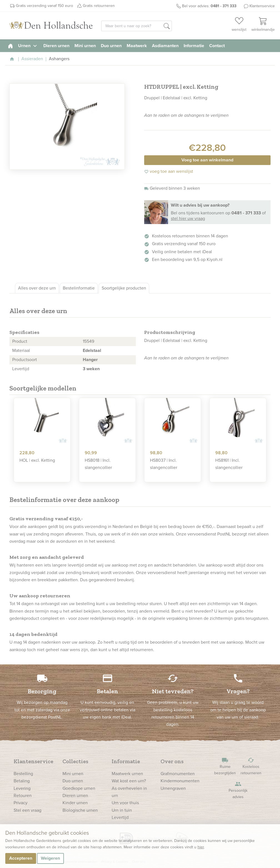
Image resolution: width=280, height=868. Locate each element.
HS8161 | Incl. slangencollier (229, 464)
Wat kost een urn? (129, 781)
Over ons (172, 761)
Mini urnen (85, 46)
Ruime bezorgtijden (225, 766)
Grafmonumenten (178, 774)
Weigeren (50, 858)
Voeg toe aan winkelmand (207, 160)
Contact (217, 46)
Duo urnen (111, 46)
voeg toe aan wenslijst (169, 171)
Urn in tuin (122, 810)
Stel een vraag (27, 810)
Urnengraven (173, 788)
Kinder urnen (75, 803)
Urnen (28, 46)
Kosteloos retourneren (251, 766)
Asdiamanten (165, 46)
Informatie (194, 46)
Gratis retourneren (99, 6)
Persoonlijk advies (238, 790)
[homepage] (10, 46)
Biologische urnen (80, 810)
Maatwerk (137, 46)
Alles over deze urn (37, 288)
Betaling (22, 781)
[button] (167, 26)
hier (201, 847)
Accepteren (21, 858)
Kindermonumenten (180, 781)
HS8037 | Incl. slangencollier (164, 464)
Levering (22, 788)
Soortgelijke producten (124, 288)
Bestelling (23, 774)
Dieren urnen (56, 46)
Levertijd (120, 817)
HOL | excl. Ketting (37, 460)
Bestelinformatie (79, 288)
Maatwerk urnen (127, 774)
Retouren (23, 795)
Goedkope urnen (79, 788)
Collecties (75, 761)
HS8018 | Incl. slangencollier (98, 464)
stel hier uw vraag (188, 218)
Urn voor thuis (125, 803)
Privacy (21, 803)
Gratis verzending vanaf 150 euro (44, 6)
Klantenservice (262, 6)
